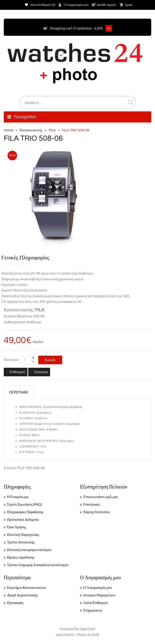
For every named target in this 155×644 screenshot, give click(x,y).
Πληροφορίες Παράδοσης (25, 512)
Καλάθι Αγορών (107, 5)
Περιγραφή (19, 392)
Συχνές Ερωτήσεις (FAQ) (24, 505)
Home (9, 130)
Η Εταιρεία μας (18, 497)
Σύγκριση (41, 372)
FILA (52, 130)
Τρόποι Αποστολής (21, 542)
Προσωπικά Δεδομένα (23, 520)
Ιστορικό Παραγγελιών (99, 595)
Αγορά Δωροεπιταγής (22, 595)
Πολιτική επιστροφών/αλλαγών (29, 550)
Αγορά (128, 5)
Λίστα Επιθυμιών (96, 603)
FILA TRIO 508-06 (76, 130)
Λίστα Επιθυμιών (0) (43, 5)
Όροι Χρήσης (17, 527)
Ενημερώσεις (93, 610)
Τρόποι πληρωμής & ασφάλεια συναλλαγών (38, 565)
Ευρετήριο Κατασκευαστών (27, 588)
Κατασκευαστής (31, 130)
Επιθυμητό (17, 372)
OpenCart (87, 629)
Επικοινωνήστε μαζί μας (101, 497)
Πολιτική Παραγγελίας (23, 535)
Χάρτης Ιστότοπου (96, 512)
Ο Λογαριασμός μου (76, 5)
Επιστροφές (92, 505)
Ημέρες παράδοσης (21, 558)
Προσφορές (15, 603)
